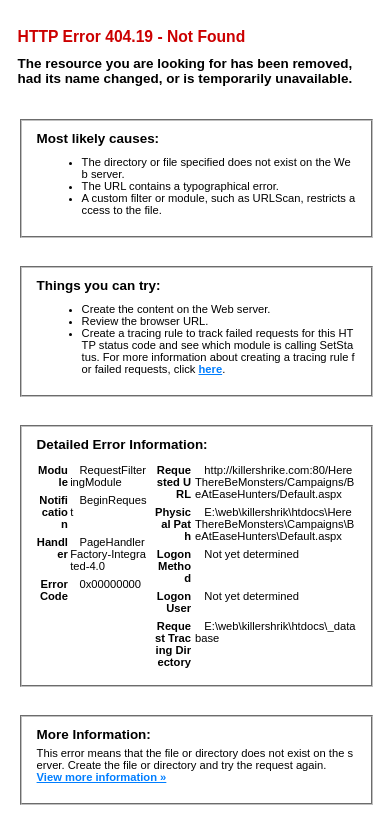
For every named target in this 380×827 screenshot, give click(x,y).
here (211, 369)
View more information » (102, 777)
